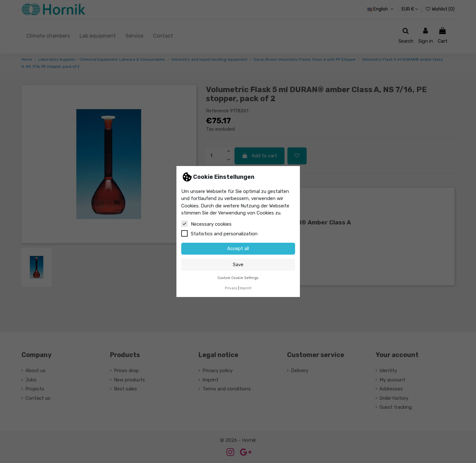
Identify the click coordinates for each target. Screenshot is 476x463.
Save (238, 265)
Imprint (246, 288)
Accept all (238, 249)
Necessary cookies (206, 224)
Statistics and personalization (219, 233)
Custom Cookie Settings (238, 278)
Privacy (231, 288)
